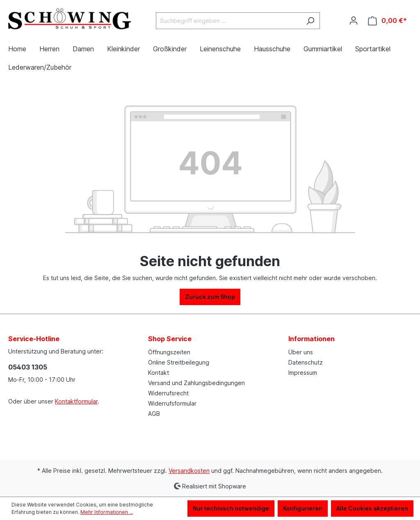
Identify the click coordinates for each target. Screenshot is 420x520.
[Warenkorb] (387, 21)
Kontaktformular (76, 401)
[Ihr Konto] (354, 21)
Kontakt (159, 373)
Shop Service (170, 339)
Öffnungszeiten (169, 352)
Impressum (303, 373)
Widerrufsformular (172, 403)
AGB (154, 414)
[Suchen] (310, 21)
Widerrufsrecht (168, 393)
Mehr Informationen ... (107, 512)
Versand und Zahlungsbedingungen (196, 383)
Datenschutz (306, 362)
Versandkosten (189, 471)
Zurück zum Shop (210, 297)
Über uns (301, 352)
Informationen (312, 339)
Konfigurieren (303, 508)
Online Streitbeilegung (179, 362)
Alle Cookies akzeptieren (372, 508)
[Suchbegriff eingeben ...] (228, 21)
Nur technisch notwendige (231, 508)
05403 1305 (28, 367)
